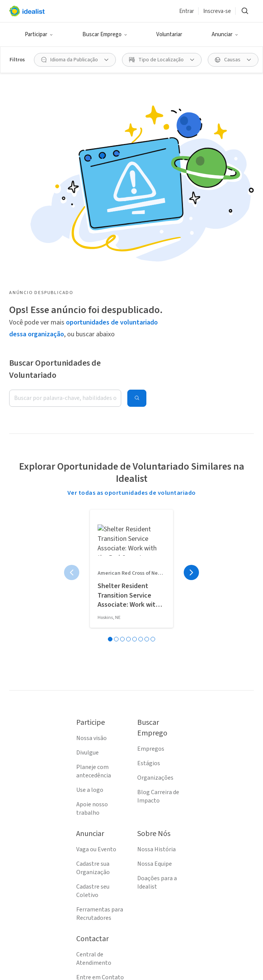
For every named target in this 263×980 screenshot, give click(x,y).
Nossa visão (91, 581)
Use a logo (90, 633)
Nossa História (156, 692)
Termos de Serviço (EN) (100, 839)
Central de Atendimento (94, 802)
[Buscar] (245, 11)
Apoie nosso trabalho (92, 652)
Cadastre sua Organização (93, 711)
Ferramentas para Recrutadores (100, 757)
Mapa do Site (93, 881)
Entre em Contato (100, 820)
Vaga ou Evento (96, 692)
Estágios (149, 606)
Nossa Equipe (155, 707)
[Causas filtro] (233, 60)
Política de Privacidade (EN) (98, 862)
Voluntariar (169, 34)
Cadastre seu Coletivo (93, 734)
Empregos (151, 592)
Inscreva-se (217, 11)
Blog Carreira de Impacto (158, 639)
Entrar (187, 11)
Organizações (155, 621)
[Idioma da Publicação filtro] (75, 60)
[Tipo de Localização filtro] (162, 60)
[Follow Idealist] (95, 962)
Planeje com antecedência (94, 614)
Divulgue (87, 596)
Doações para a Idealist (157, 726)
